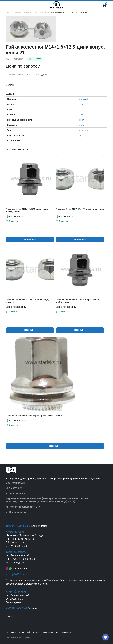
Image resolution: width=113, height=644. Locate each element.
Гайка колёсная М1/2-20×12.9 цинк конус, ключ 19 (80, 210)
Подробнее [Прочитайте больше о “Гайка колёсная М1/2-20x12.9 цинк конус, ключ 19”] (80, 239)
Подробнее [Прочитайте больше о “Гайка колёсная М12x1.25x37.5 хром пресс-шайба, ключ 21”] (80, 330)
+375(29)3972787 (16, 532)
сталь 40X (84, 99)
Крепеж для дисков (23, 12)
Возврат (37, 632)
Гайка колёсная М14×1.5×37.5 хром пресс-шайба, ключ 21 (27, 210)
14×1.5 (83, 104)
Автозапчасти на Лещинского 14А (23, 507)
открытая (84, 130)
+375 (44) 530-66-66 (18, 526)
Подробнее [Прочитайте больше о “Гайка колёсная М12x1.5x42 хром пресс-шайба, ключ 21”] (55, 446)
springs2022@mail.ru (17, 574)
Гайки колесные (40, 12)
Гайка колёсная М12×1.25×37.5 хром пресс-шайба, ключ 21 (78, 301)
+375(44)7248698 (16, 552)
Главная (9, 12)
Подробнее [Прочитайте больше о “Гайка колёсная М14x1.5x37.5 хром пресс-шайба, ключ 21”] (30, 239)
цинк (82, 125)
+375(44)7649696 (16, 592)
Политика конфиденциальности (57, 632)
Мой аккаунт (12, 617)
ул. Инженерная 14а (16, 512)
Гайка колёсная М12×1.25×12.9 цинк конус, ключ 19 (27, 301)
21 (81, 109)
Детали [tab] (10, 85)
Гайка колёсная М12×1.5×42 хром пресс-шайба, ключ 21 (34, 416)
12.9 (81, 115)
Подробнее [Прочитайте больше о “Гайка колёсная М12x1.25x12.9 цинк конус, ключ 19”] (30, 330)
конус (82, 120)
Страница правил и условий (18, 632)
